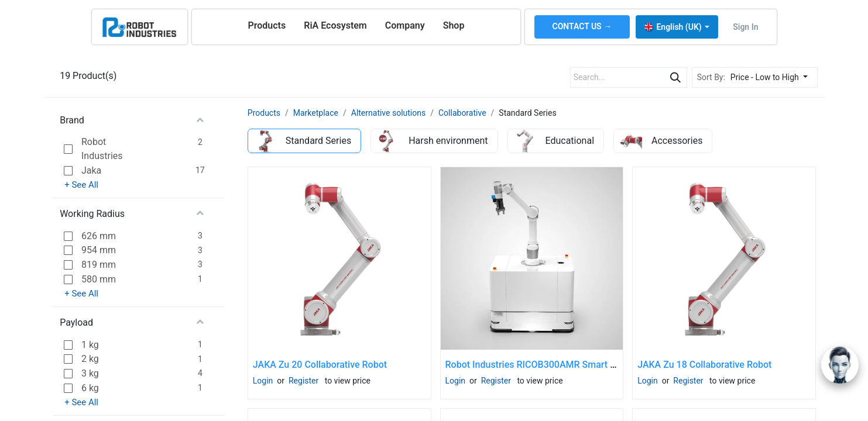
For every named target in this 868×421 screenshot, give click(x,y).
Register (303, 381)
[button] (772, 77)
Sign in (745, 27)
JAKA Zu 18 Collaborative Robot (704, 365)
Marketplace (316, 113)
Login (263, 381)
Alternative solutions (388, 113)
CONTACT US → (582, 26)
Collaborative (462, 113)
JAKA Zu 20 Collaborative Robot (320, 365)
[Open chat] (840, 365)
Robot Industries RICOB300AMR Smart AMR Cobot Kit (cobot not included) (602, 365)
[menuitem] (267, 26)
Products (264, 113)
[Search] (675, 77)
